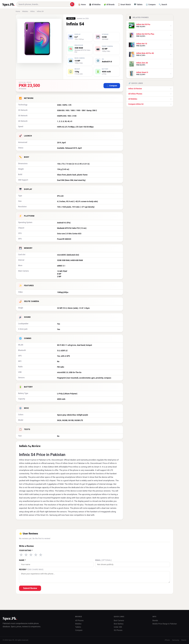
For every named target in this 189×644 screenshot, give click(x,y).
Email (104, 560)
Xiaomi (184, 640)
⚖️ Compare (151, 5)
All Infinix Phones (150, 94)
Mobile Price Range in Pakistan (165, 624)
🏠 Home (82, 5)
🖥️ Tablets (138, 5)
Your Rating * (26, 550)
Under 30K (118, 627)
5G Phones (118, 630)
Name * (22, 560)
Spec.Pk (8, 4)
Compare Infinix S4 (150, 104)
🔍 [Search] (72, 4)
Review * (31, 570)
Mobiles (25, 11)
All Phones (79, 621)
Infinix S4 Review (150, 89)
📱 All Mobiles (95, 5)
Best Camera (119, 621)
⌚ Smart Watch (124, 5)
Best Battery (119, 624)
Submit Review (30, 588)
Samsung (176, 640)
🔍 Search (163, 5)
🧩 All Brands (109, 5)
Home (18, 11)
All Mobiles (150, 99)
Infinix (32, 11)
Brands (155, 621)
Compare (79, 630)
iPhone (167, 640)
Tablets (78, 627)
